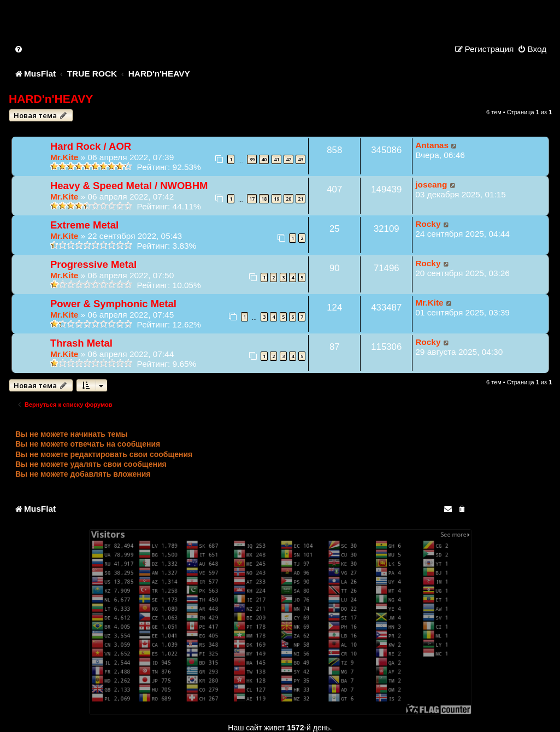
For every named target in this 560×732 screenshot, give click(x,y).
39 (252, 159)
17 (252, 199)
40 (264, 159)
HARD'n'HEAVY (51, 99)
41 (276, 159)
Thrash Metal (81, 343)
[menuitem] (19, 49)
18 (264, 199)
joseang (431, 185)
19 (276, 199)
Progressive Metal (93, 264)
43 (300, 159)
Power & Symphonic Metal (113, 304)
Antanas (432, 145)
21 (300, 199)
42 (288, 159)
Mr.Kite (64, 157)
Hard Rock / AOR (91, 146)
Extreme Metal (84, 225)
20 (288, 199)
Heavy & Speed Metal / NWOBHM (129, 186)
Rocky (428, 224)
